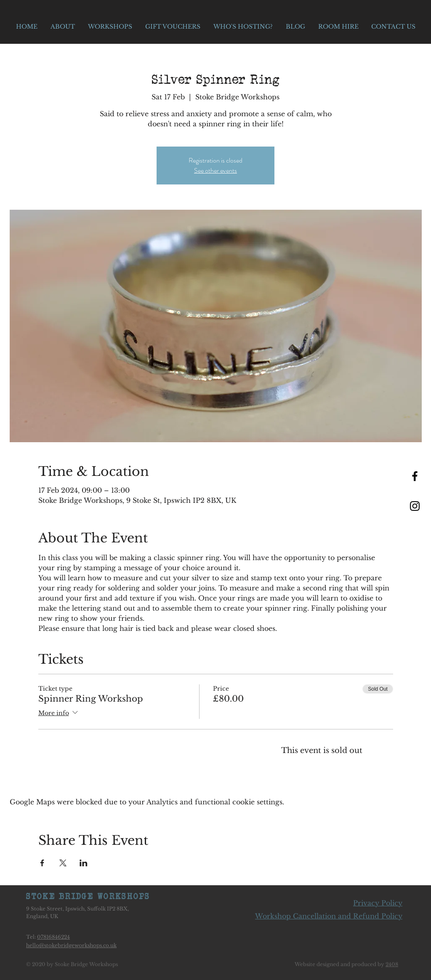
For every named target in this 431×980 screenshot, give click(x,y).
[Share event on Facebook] (42, 863)
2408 (392, 964)
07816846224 (53, 937)
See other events (215, 170)
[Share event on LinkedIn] (84, 863)
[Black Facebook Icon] (415, 476)
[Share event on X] (63, 863)
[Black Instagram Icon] (415, 506)
